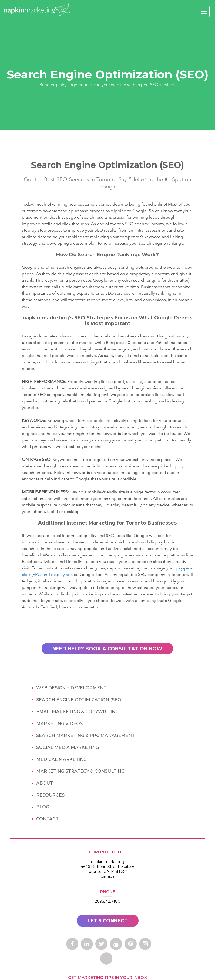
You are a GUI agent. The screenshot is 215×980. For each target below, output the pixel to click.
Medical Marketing (61, 760)
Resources (50, 795)
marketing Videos (59, 724)
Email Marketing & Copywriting (77, 712)
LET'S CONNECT (108, 921)
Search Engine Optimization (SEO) (79, 700)
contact (47, 819)
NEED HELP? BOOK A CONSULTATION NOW (107, 649)
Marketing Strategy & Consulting (80, 771)
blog (43, 807)
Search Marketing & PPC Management (85, 736)
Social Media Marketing (68, 748)
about (45, 783)
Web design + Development (71, 688)
